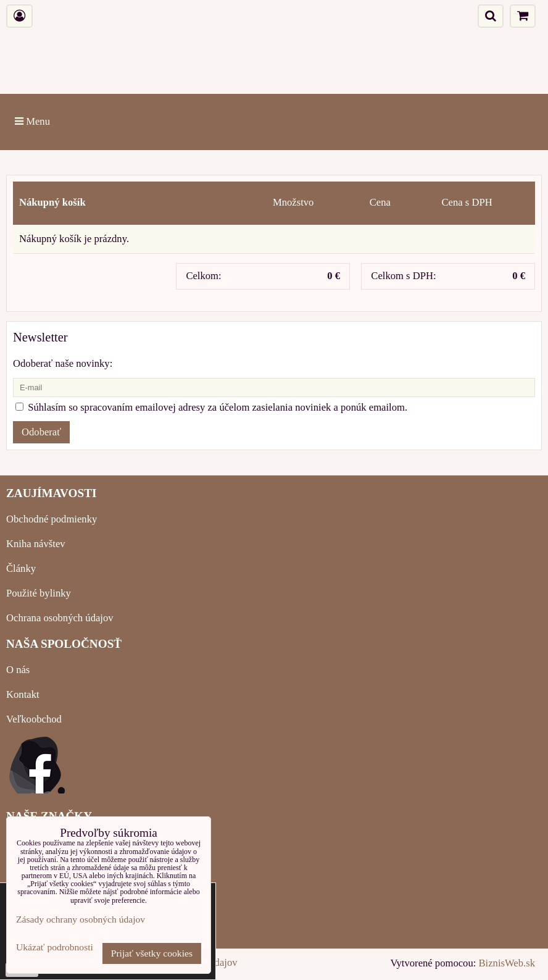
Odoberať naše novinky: (63, 363)
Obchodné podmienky (52, 519)
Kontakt (23, 694)
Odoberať (41, 432)
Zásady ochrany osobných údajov (81, 919)
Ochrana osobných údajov (60, 618)
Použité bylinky (39, 593)
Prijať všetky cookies (152, 953)
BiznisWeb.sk (507, 963)
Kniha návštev (36, 544)
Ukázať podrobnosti (55, 947)
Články (21, 568)
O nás (18, 670)
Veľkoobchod (34, 719)
